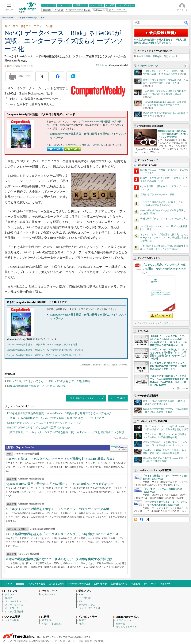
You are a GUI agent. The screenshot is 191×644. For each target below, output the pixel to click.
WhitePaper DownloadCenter (119, 448)
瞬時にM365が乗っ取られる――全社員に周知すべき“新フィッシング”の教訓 (173, 134)
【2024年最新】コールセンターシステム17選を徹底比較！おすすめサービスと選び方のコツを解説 (66, 432)
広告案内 (33, 641)
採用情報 (100, 641)
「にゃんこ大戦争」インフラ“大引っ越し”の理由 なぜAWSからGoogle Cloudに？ (164, 269)
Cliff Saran (102, 65)
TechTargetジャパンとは (79, 584)
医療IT (83, 620)
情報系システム (87, 605)
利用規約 (136, 584)
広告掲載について (119, 584)
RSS (135, 519)
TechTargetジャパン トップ (86, 398)
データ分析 (118, 398)
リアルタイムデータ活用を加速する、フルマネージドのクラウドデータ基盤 (57, 509)
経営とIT (47, 620)
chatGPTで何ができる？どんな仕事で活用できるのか (39, 428)
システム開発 (12, 620)
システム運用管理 (14, 612)
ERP (81, 594)
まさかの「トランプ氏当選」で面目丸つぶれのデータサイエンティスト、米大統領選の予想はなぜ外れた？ (164, 238)
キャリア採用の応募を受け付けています (157, 56)
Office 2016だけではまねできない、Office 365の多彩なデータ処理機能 (49, 381)
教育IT (83, 624)
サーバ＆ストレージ (15, 601)
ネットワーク (12, 608)
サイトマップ (150, 584)
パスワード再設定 (36, 584)
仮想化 (9, 598)
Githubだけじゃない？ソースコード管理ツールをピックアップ (44, 423)
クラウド (10, 594)
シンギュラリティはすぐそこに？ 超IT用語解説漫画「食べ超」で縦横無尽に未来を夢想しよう (168, 366)
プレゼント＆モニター (128, 627)
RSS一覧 (121, 624)
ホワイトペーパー (125, 620)
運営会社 (89, 641)
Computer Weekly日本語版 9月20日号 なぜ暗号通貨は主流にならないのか (45, 350)
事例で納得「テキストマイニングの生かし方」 (164, 219)
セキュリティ (49, 594)
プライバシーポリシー (66, 641)
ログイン (8, 584)
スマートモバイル (14, 605)
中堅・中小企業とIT (52, 624)
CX (81, 601)
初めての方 (165, 584)
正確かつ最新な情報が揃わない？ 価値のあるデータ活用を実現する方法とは (59, 559)
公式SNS (22, 641)
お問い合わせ (100, 584)
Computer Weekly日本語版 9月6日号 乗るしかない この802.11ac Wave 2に (45, 355)
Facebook (142, 519)
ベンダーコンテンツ (148, 66)
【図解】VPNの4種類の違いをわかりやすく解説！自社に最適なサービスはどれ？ (56, 418)
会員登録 (20, 584)
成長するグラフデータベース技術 (157, 194)
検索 (186, 23)
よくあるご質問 (56, 584)
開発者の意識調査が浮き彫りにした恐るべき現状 (36, 386)
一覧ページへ (182, 388)
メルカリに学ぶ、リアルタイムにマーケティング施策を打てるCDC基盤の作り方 (61, 459)
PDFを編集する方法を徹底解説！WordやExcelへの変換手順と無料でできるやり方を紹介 (59, 413)
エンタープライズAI (90, 608)
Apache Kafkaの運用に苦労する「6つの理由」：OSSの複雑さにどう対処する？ (60, 484)
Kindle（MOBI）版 (94, 145)
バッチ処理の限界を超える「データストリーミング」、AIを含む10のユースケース (62, 534)
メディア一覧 (10, 641)
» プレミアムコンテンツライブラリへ (154, 323)
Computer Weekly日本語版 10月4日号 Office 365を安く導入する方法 (42, 345)
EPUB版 (73, 145)
